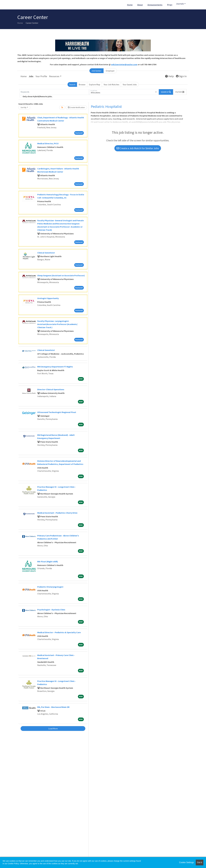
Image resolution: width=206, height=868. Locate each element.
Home (130, 5)
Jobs (31, 76)
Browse (82, 84)
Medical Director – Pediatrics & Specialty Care (59, 632)
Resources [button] (54, 76)
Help (169, 76)
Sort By (24, 107)
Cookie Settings (186, 862)
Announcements (155, 5)
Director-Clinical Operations (51, 389)
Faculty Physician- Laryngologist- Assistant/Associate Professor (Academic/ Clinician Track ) (57, 324)
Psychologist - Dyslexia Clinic (51, 610)
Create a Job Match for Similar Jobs (138, 148)
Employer (110, 71)
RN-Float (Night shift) (48, 562)
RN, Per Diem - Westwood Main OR (53, 707)
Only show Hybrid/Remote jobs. (38, 96)
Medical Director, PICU (48, 143)
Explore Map (95, 84)
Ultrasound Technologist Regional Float (57, 412)
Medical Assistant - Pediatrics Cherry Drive (57, 513)
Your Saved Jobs (130, 84)
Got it (200, 862)
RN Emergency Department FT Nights (55, 367)
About (140, 5)
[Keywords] (54, 92)
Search (72, 84)
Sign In (181, 76)
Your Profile (41, 76)
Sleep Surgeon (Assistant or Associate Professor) (61, 275)
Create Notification (76, 107)
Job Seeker (96, 71)
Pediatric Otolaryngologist (50, 587)
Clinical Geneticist (46, 253)
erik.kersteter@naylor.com (124, 64)
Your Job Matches (111, 84)
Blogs (170, 5)
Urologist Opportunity (48, 298)
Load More (53, 729)
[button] (180, 92)
